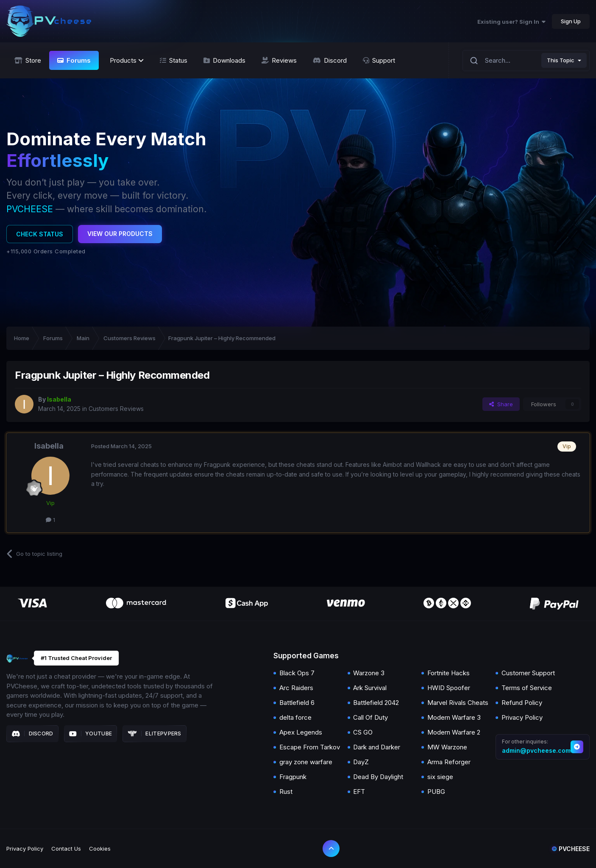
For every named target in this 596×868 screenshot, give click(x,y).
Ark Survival (370, 688)
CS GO (363, 732)
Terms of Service (527, 688)
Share (501, 404)
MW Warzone (447, 747)
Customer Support (528, 673)
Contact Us (66, 849)
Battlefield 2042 (376, 703)
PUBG (436, 792)
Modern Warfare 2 (454, 732)
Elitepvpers (155, 734)
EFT (359, 792)
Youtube (91, 734)
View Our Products (120, 234)
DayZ (361, 762)
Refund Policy (522, 703)
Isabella (49, 446)
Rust (286, 792)
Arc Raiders (296, 688)
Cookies (100, 849)
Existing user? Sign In (511, 22)
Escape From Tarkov (310, 747)
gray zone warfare (306, 762)
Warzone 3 (369, 673)
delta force (295, 717)
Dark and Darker (377, 747)
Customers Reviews (116, 409)
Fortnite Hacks (448, 673)
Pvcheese (571, 849)
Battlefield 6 (297, 703)
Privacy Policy (522, 717)
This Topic (561, 60)
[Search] (474, 60)
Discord (32, 734)
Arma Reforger (449, 762)
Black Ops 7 (297, 673)
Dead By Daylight (378, 777)
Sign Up (571, 21)
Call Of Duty (370, 717)
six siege (440, 777)
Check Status (40, 234)
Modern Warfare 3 (454, 717)
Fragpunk (293, 777)
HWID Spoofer (449, 688)
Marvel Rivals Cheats (458, 703)
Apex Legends (301, 732)
